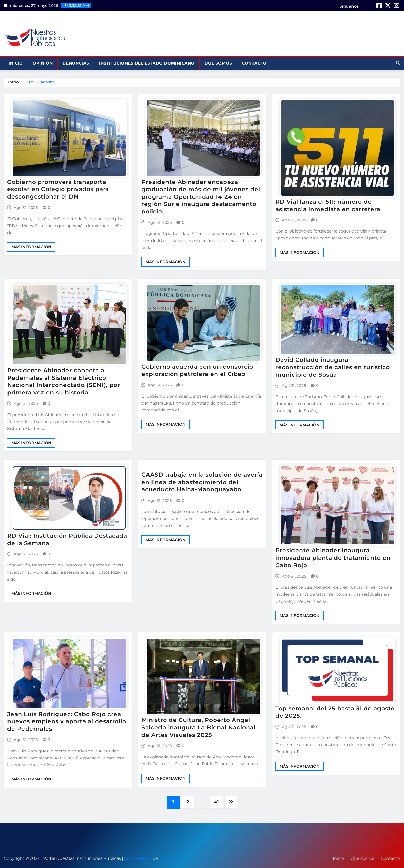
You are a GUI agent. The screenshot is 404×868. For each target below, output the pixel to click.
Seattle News (138, 858)
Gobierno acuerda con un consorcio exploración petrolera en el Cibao (197, 371)
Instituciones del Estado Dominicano (147, 63)
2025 (30, 82)
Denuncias (76, 63)
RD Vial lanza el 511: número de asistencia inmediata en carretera (328, 205)
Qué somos (218, 63)
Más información (31, 247)
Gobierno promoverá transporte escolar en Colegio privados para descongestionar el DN (58, 189)
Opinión (43, 63)
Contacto (254, 63)
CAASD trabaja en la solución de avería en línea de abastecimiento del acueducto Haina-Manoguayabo (202, 482)
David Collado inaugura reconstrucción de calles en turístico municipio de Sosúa (333, 367)
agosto (48, 82)
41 (217, 802)
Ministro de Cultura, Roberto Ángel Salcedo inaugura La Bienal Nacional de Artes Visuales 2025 (199, 727)
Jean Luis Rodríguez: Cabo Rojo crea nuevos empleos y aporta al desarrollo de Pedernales (67, 721)
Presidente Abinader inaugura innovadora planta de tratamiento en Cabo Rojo (333, 558)
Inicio (16, 63)
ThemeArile (171, 858)
